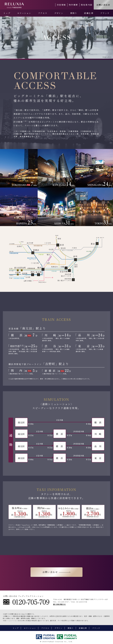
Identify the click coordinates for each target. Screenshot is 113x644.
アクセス (43, 13)
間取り (74, 13)
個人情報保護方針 (60, 604)
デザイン (59, 13)
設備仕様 (89, 13)
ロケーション (24, 13)
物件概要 (73, 5)
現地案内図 (87, 5)
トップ (7, 13)
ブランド (105, 13)
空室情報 (61, 5)
